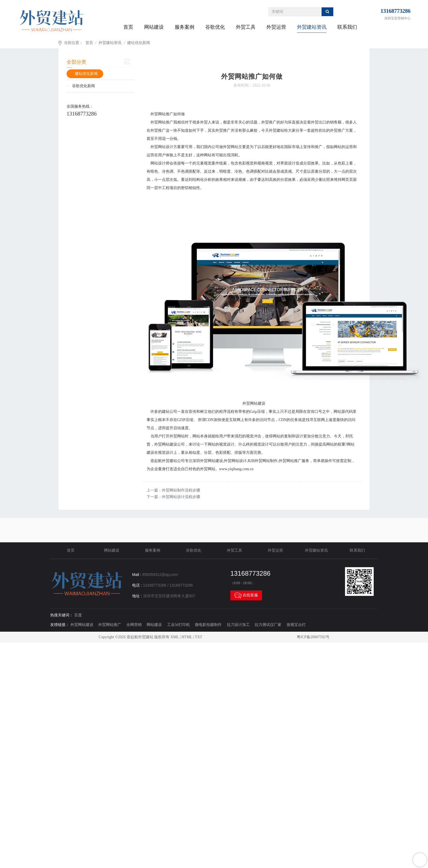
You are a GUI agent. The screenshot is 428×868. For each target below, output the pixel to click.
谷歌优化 (215, 27)
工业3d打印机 (179, 625)
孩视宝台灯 (296, 625)
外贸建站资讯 (312, 27)
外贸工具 (246, 27)
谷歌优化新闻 (84, 86)
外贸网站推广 (110, 625)
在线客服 (246, 595)
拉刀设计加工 (238, 625)
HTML (187, 637)
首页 (128, 27)
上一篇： (173, 490)
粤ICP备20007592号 (313, 637)
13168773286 (396, 11)
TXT (199, 637)
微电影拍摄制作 (208, 625)
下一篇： (173, 497)
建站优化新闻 (139, 43)
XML (175, 637)
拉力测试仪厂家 (268, 625)
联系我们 (347, 27)
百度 (78, 615)
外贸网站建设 (82, 625)
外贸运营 (276, 27)
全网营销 (134, 625)
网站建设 (154, 27)
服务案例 (185, 27)
